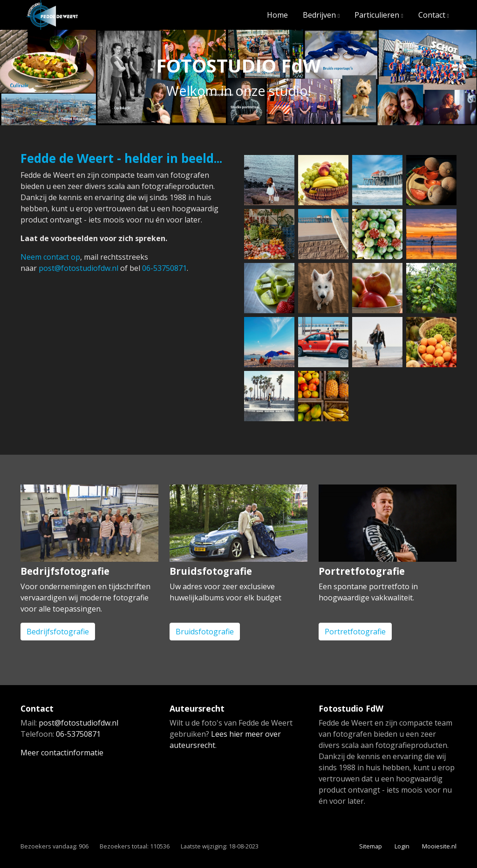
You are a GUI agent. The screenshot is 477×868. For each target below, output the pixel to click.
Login (402, 846)
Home (277, 15)
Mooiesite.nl (439, 846)
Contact (432, 15)
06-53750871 (164, 268)
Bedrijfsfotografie (58, 632)
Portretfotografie (355, 632)
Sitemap (371, 846)
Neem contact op (50, 257)
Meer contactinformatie (62, 753)
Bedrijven (319, 15)
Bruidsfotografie (205, 632)
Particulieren (377, 15)
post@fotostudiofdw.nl (78, 268)
